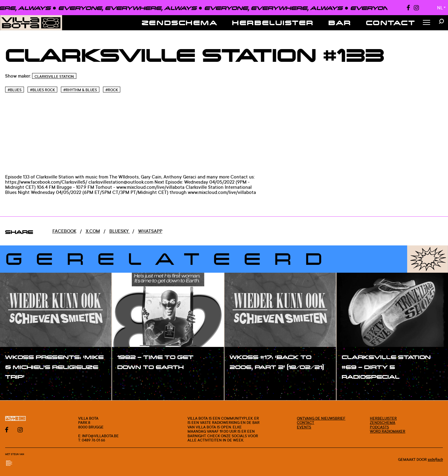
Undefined (435, 460)
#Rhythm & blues (80, 90)
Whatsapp (150, 231)
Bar (340, 23)
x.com (93, 231)
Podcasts (379, 427)
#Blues (15, 90)
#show (19, 390)
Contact (391, 23)
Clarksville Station (54, 77)
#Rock (112, 90)
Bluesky (120, 231)
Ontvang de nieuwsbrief (321, 418)
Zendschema (180, 23)
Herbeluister (273, 23)
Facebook (64, 231)
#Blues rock (42, 90)
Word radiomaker (388, 431)
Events (304, 427)
